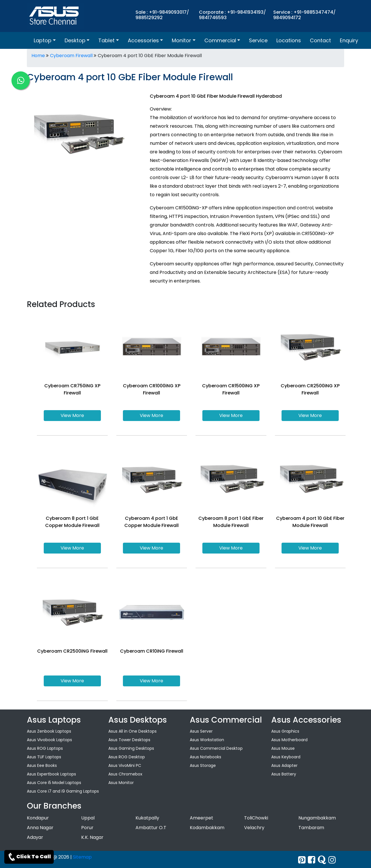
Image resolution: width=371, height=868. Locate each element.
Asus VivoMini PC (125, 765)
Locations (289, 40)
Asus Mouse (283, 748)
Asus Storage (203, 765)
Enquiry (349, 40)
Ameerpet (202, 818)
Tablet (106, 40)
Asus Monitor (121, 783)
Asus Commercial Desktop (216, 748)
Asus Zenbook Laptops (49, 731)
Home (38, 56)
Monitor (181, 40)
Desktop (75, 40)
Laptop (43, 40)
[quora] (322, 860)
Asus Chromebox (125, 774)
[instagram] (332, 860)
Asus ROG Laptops (45, 748)
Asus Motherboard (289, 740)
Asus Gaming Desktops (131, 748)
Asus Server (201, 731)
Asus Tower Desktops (129, 740)
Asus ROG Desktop (127, 757)
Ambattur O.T (151, 828)
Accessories (143, 40)
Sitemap (82, 857)
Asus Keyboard (286, 757)
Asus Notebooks (206, 757)
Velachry (254, 828)
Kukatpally (147, 818)
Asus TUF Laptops (44, 757)
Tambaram (311, 828)
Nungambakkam (317, 818)
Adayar (35, 837)
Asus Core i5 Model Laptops (54, 783)
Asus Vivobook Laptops (49, 740)
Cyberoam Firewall (71, 56)
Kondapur (38, 818)
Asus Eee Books (42, 765)
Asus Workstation (207, 740)
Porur (87, 828)
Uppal (88, 818)
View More (72, 415)
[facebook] (312, 860)
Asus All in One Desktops (132, 731)
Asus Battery (284, 774)
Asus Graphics (285, 731)
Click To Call (29, 857)
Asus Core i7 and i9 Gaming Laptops (63, 791)
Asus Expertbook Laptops (51, 774)
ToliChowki (256, 818)
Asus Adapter (284, 765)
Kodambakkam (207, 828)
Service (258, 40)
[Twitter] (302, 860)
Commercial (220, 40)
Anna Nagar (40, 828)
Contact (320, 40)
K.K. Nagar (92, 837)
